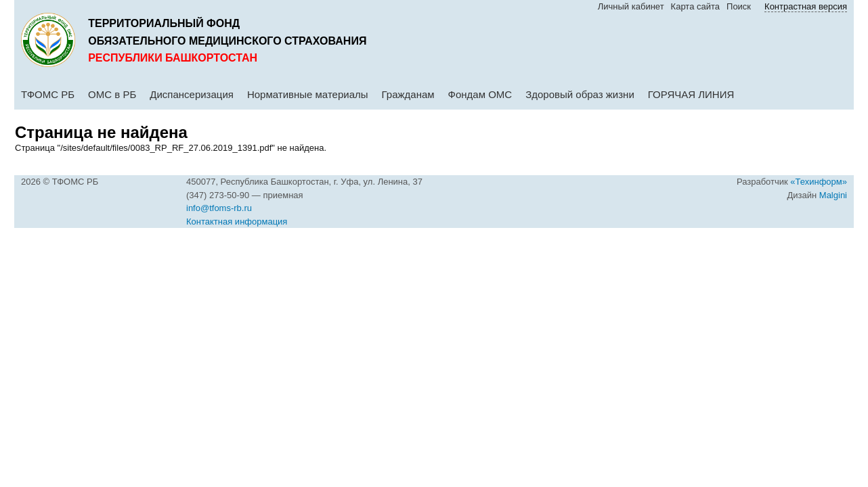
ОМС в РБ (112, 94)
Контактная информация (237, 222)
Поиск (739, 6)
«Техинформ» (819, 182)
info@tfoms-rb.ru (219, 208)
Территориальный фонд (164, 23)
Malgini (833, 195)
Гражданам (408, 94)
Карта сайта (695, 6)
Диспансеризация (192, 94)
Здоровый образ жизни (580, 94)
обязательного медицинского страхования (227, 41)
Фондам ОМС (480, 94)
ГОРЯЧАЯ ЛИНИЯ (691, 94)
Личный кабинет (631, 6)
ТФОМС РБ (48, 94)
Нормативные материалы (308, 94)
